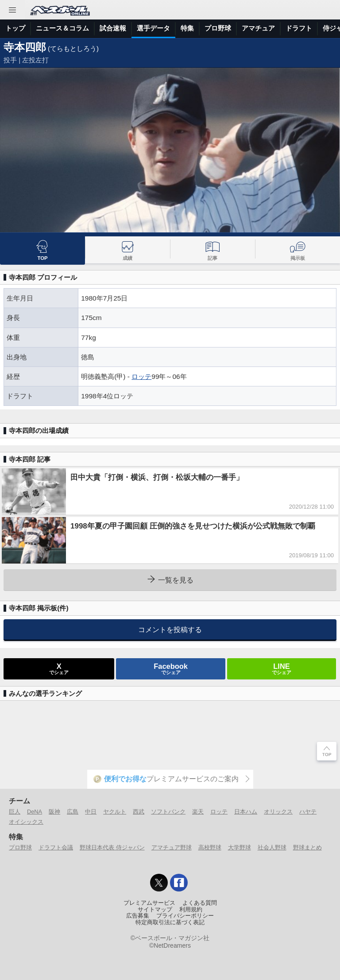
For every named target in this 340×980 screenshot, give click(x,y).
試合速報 (113, 28)
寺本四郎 (25, 47)
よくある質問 (200, 903)
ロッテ (141, 376)
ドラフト (299, 28)
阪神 (54, 812)
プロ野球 (218, 28)
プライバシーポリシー (185, 916)
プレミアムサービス (149, 903)
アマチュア (258, 28)
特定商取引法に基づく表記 (170, 922)
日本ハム (246, 812)
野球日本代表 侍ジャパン (112, 847)
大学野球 (240, 847)
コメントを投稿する (170, 629)
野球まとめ (307, 847)
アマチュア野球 (172, 847)
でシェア (59, 668)
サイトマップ (155, 910)
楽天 (198, 812)
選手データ (153, 28)
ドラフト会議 (56, 847)
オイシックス (26, 822)
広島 (73, 812)
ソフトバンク (168, 812)
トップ (15, 28)
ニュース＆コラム (62, 28)
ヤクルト (115, 812)
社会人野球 (272, 847)
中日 (91, 812)
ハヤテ (308, 812)
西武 (139, 812)
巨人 (15, 812)
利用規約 (191, 910)
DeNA (35, 812)
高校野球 (210, 847)
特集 (187, 28)
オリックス (278, 812)
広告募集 (138, 916)
